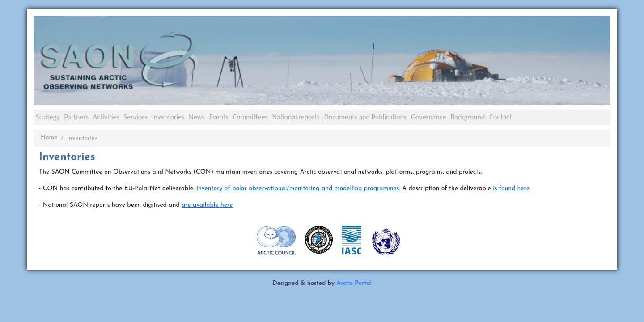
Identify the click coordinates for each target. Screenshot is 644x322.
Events (219, 117)
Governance (428, 117)
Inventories (168, 117)
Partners (76, 117)
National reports (296, 117)
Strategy (48, 117)
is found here (511, 189)
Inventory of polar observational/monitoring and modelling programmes (298, 189)
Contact (500, 117)
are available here (207, 205)
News (197, 117)
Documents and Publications (365, 117)
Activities (106, 117)
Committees (250, 117)
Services (136, 117)
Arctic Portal (354, 283)
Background (468, 117)
